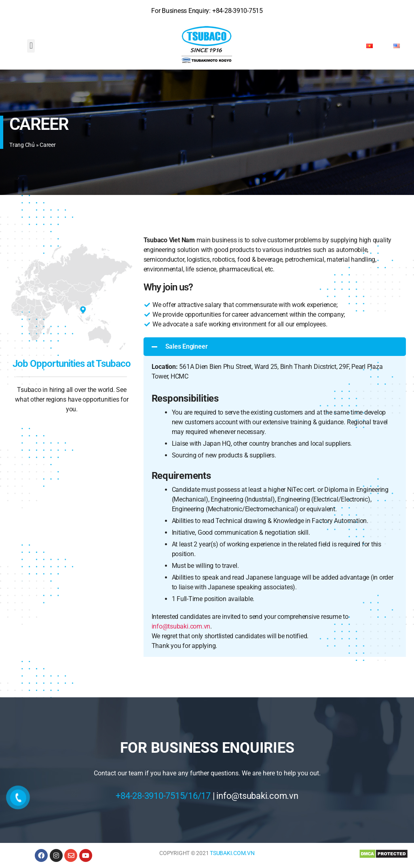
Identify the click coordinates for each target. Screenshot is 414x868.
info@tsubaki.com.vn (181, 626)
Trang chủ (22, 145)
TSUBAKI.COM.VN (232, 853)
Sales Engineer (187, 346)
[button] (31, 46)
